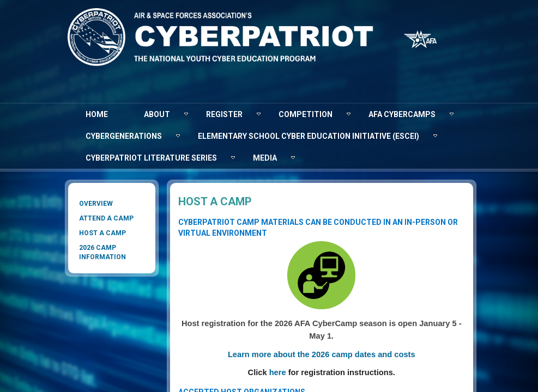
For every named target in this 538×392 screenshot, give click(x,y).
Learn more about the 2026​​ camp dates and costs (322, 354)
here (278, 372)
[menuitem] (97, 114)
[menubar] (269, 136)
